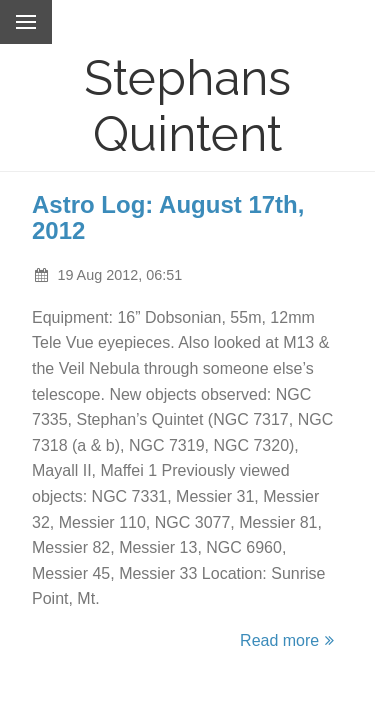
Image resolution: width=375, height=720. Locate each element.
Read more (290, 640)
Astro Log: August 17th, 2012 (168, 217)
